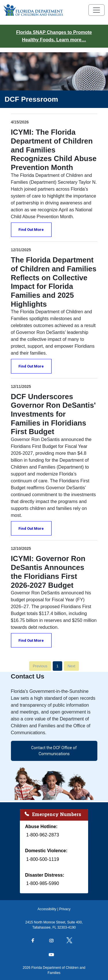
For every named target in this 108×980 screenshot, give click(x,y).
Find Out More (31, 230)
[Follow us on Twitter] (72, 941)
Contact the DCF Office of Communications (54, 751)
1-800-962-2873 (43, 835)
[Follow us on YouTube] (54, 955)
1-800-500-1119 (43, 859)
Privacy (65, 909)
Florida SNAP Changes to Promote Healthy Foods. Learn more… (54, 36)
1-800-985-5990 (43, 883)
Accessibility (47, 909)
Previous (40, 666)
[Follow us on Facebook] (36, 941)
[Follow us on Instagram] (54, 941)
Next (72, 666)
